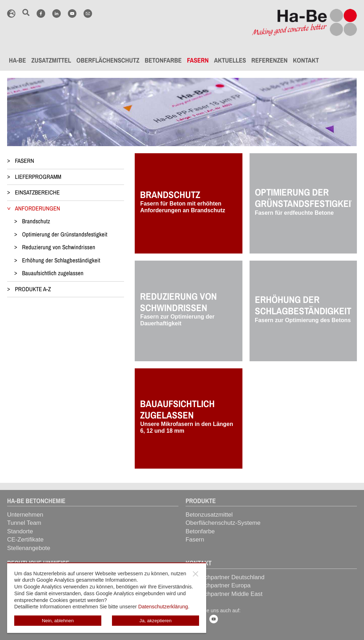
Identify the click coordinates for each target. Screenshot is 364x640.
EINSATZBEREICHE (37, 192)
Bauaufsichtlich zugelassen (53, 273)
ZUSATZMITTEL (51, 60)
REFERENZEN (269, 60)
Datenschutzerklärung (163, 607)
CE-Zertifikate (25, 540)
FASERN (198, 60)
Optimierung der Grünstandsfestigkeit (65, 234)
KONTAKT (306, 60)
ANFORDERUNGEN (38, 208)
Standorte (20, 531)
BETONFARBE (163, 60)
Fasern (195, 540)
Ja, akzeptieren (155, 621)
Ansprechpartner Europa (218, 585)
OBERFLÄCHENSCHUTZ (108, 60)
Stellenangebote (29, 548)
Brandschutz (36, 221)
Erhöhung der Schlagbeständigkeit (61, 260)
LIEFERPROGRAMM (38, 177)
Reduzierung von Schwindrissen (59, 247)
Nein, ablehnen (58, 621)
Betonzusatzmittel (209, 515)
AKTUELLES (230, 60)
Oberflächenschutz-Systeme (223, 523)
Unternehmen (25, 515)
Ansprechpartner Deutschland (225, 577)
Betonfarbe (200, 531)
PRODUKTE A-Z (33, 289)
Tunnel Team (24, 523)
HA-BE (17, 60)
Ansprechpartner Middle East (224, 594)
